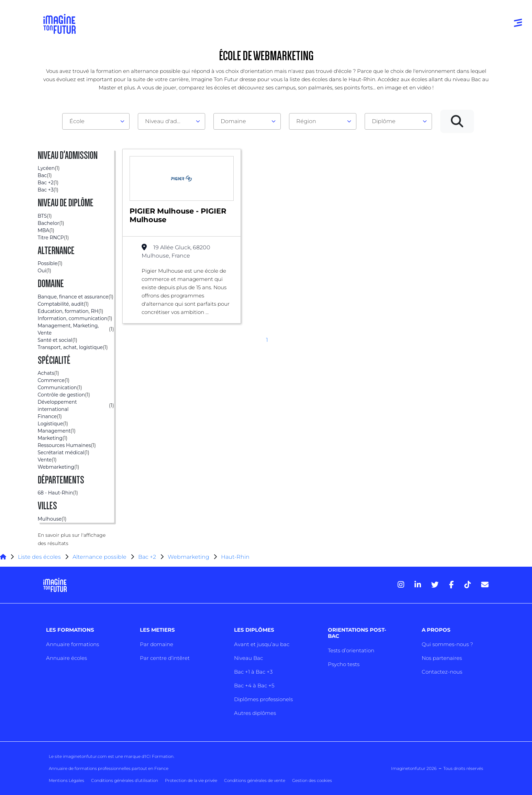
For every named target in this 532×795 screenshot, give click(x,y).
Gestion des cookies (312, 780)
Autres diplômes (255, 713)
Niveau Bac (248, 658)
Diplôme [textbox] (384, 121)
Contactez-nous (442, 672)
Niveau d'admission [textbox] (169, 121)
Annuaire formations (73, 644)
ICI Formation (159, 756)
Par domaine (157, 644)
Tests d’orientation (351, 650)
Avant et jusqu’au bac (262, 644)
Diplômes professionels (263, 699)
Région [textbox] (306, 121)
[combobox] (96, 121)
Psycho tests (344, 664)
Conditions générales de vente (255, 780)
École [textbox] (77, 121)
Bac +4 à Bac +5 (254, 685)
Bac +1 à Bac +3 (253, 672)
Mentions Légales (66, 780)
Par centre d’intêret (165, 658)
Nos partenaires (442, 658)
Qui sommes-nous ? (447, 644)
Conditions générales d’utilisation (125, 780)
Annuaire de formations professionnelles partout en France (109, 768)
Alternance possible (99, 557)
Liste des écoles (39, 557)
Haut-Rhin (235, 557)
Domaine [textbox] (233, 121)
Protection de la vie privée (191, 780)
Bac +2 (147, 557)
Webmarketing (189, 557)
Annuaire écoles (66, 658)
